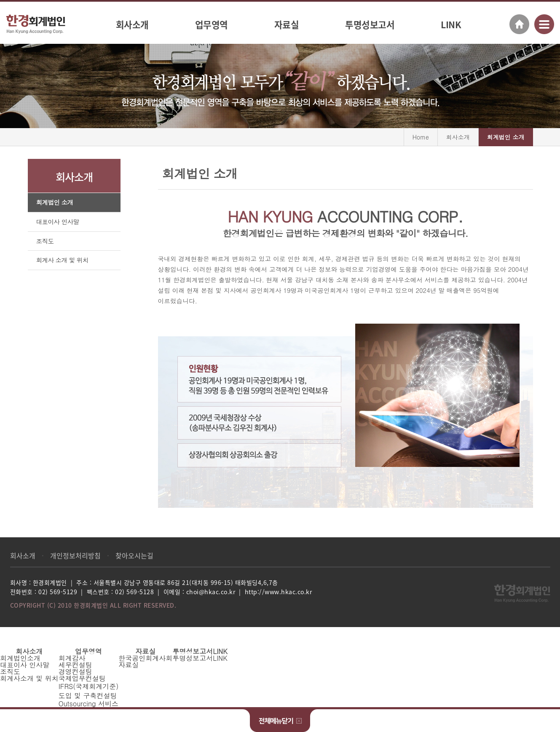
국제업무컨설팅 (82, 678)
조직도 (45, 241)
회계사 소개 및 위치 (62, 260)
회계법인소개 (20, 658)
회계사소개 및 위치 (29, 678)
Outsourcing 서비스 (88, 704)
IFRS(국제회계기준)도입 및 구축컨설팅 (89, 691)
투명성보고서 (370, 24)
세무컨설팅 (75, 665)
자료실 (287, 24)
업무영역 (212, 24)
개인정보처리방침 (75, 555)
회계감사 (72, 658)
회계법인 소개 (55, 202)
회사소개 (132, 24)
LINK (451, 24)
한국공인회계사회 (145, 658)
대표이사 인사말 (58, 222)
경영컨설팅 (75, 672)
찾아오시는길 (134, 555)
